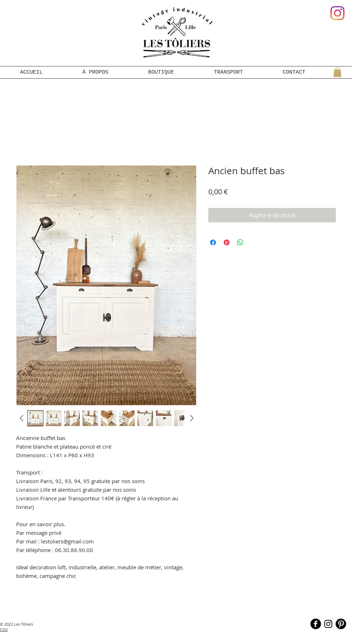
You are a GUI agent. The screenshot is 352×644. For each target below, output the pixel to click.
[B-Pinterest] (341, 624)
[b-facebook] (316, 624)
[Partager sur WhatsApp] (240, 242)
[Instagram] (337, 13)
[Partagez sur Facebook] (213, 242)
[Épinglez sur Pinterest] (227, 242)
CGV (4, 629)
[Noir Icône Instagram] (328, 624)
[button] (337, 72)
